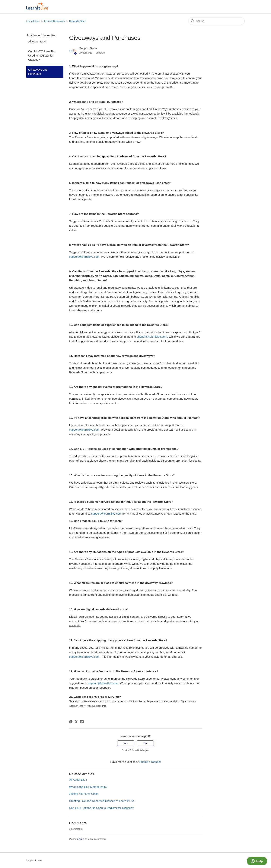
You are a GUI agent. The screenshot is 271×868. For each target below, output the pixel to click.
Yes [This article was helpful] (126, 743)
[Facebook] (71, 722)
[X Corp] (76, 722)
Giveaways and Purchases (38, 72)
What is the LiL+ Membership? (88, 787)
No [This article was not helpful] (145, 743)
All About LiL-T (37, 41)
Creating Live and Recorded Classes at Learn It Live (102, 801)
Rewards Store (77, 21)
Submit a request (150, 762)
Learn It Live (33, 21)
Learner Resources (54, 21)
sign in (81, 839)
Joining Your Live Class (84, 794)
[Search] (216, 21)
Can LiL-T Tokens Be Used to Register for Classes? (41, 55)
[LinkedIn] (82, 722)
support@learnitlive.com (84, 257)
